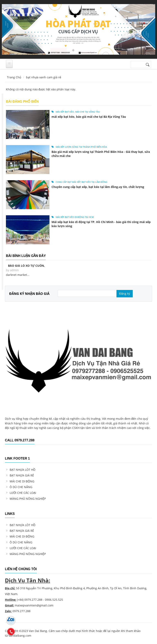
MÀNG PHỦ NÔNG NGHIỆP (28, 499)
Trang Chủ (14, 77)
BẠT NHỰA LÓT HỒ (22, 470)
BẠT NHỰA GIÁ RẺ (22, 475)
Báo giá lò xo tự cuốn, (26, 266)
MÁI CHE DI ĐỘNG (22, 481)
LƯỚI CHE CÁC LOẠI (23, 493)
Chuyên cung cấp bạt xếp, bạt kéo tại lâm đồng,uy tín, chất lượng (98, 187)
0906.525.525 (54, 600)
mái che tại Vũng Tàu (88, 112)
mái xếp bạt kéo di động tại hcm (75, 217)
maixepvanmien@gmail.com (34, 605)
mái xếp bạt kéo (65, 112)
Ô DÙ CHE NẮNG (21, 487)
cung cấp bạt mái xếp (68, 182)
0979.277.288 (33, 600)
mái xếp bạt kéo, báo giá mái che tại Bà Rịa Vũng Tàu (89, 117)
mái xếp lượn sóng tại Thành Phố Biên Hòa (81, 147)
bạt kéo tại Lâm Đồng (94, 182)
